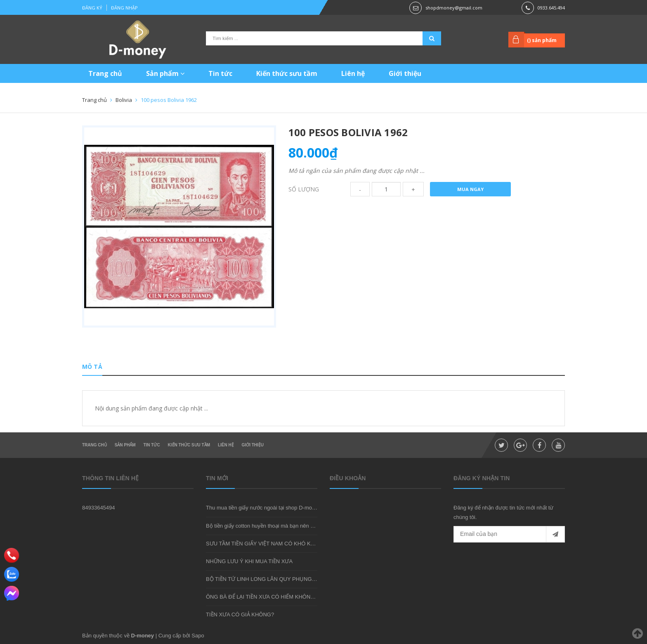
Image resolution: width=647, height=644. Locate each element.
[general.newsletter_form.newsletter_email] (509, 534)
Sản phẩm (165, 73)
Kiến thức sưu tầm (287, 73)
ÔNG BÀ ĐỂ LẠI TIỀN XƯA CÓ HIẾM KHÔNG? (262, 597)
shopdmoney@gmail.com (454, 8)
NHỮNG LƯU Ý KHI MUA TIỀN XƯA (249, 561)
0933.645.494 (551, 8)
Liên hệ (353, 73)
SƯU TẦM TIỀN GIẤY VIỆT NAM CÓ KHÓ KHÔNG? (268, 544)
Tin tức (220, 73)
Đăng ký (92, 8)
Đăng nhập (124, 8)
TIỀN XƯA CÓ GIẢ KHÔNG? (240, 615)
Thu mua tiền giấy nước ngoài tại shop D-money (263, 508)
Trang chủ (105, 73)
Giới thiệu (405, 73)
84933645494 (99, 508)
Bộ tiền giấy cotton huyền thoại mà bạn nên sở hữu (267, 526)
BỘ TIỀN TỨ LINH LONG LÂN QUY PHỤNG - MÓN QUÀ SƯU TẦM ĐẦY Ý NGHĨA (305, 579)
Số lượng (304, 189)
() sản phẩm (542, 40)
